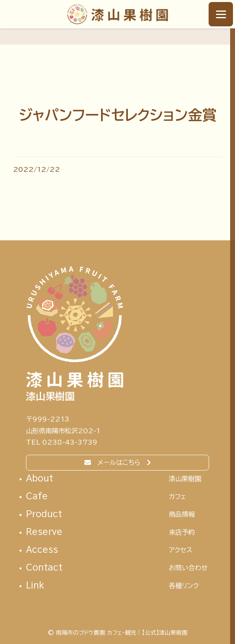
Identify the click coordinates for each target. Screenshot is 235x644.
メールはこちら (119, 462)
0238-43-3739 (70, 442)
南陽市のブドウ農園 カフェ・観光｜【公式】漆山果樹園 (117, 14)
